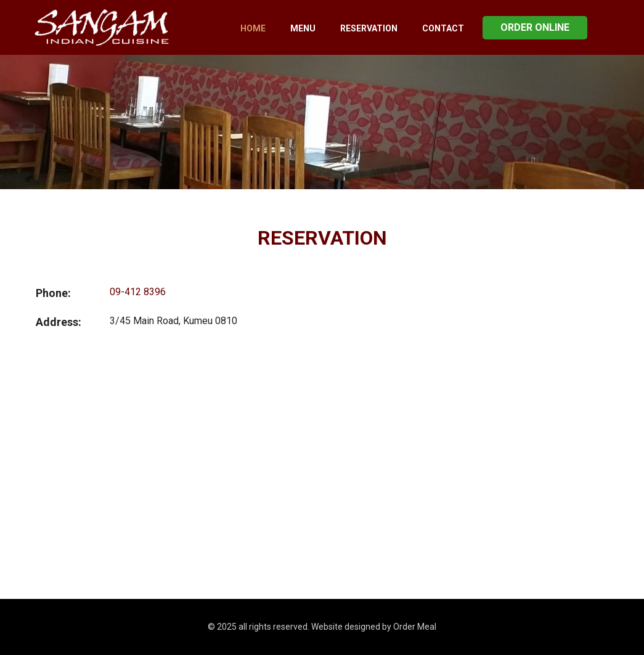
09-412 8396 (138, 292)
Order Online (535, 27)
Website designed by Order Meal (374, 627)
